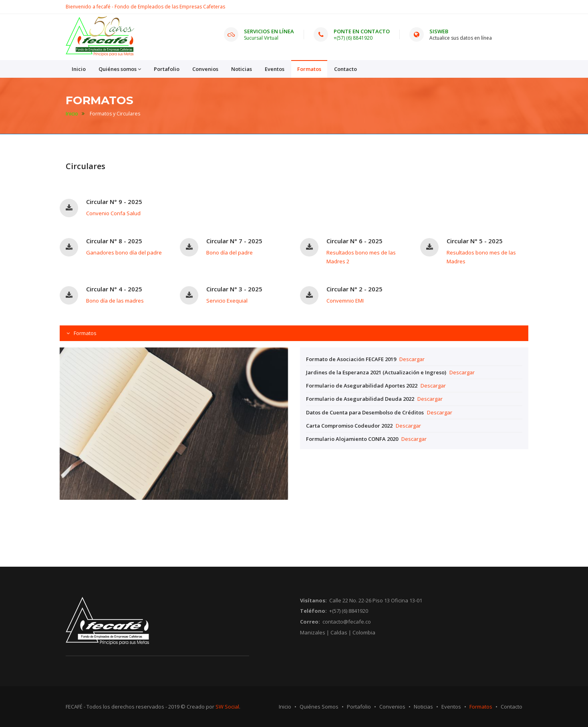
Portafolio (359, 707)
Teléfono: (313, 611)
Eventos (451, 707)
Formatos (85, 333)
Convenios (392, 707)
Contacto (511, 707)
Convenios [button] (205, 69)
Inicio (72, 114)
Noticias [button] (242, 69)
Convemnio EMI (345, 301)
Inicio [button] (79, 69)
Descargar (412, 359)
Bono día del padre (230, 252)
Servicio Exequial (227, 301)
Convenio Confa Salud (113, 213)
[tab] (294, 333)
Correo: (310, 622)
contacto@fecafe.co (347, 622)
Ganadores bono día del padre (124, 252)
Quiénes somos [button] (120, 69)
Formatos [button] (309, 69)
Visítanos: (313, 600)
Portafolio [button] (167, 69)
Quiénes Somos (319, 707)
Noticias (423, 707)
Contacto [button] (345, 69)
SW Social (227, 707)
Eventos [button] (275, 69)
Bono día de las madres (115, 301)
